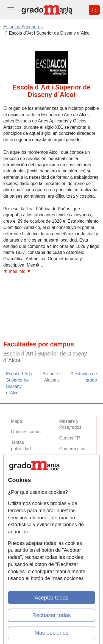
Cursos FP (70, 438)
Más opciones (51, 633)
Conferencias (72, 449)
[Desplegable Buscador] (94, 10)
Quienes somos (26, 432)
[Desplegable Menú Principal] (11, 10)
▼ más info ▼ (17, 271)
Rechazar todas (51, 615)
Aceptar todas (51, 598)
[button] (51, 272)
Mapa (16, 421)
